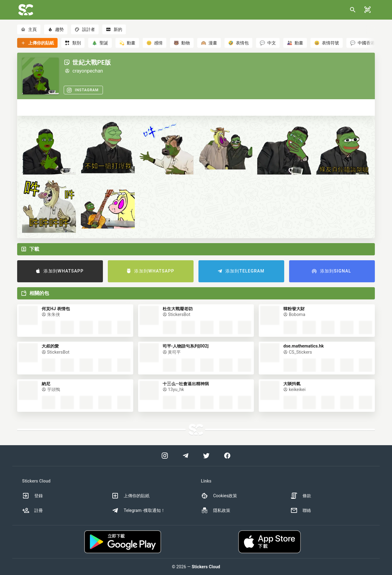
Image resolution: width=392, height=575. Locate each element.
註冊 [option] (32, 510)
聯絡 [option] (301, 510)
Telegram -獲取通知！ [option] (138, 510)
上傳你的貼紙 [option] (130, 496)
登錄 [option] (32, 496)
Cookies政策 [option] (219, 496)
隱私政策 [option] (216, 510)
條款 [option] (301, 496)
